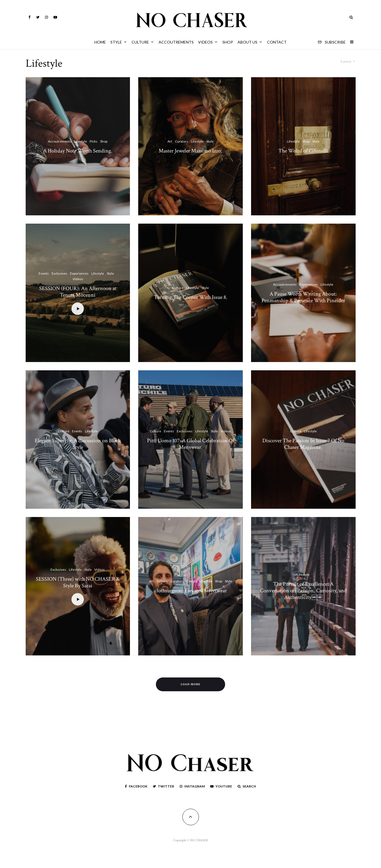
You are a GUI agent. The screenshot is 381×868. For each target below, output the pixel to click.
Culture (140, 42)
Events (44, 286)
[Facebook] (30, 17)
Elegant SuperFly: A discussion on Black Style (78, 456)
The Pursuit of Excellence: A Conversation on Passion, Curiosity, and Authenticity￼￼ (303, 603)
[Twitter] (38, 17)
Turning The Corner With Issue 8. (191, 310)
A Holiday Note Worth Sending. (78, 151)
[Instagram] (46, 17)
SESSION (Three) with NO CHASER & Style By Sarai (78, 595)
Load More (190, 684)
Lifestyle (81, 141)
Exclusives (59, 286)
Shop (228, 42)
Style (116, 42)
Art (170, 141)
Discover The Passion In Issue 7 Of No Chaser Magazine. (303, 456)
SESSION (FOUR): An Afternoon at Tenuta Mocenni (78, 304)
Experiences (79, 286)
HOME (100, 42)
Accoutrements (176, 42)
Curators (182, 141)
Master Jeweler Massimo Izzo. (190, 151)
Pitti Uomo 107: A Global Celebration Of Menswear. (191, 456)
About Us (247, 42)
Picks (94, 141)
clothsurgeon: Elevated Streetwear (191, 603)
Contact (277, 42)
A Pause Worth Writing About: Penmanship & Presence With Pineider (303, 310)
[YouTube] (55, 17)
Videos (205, 42)
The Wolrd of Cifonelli (303, 151)
